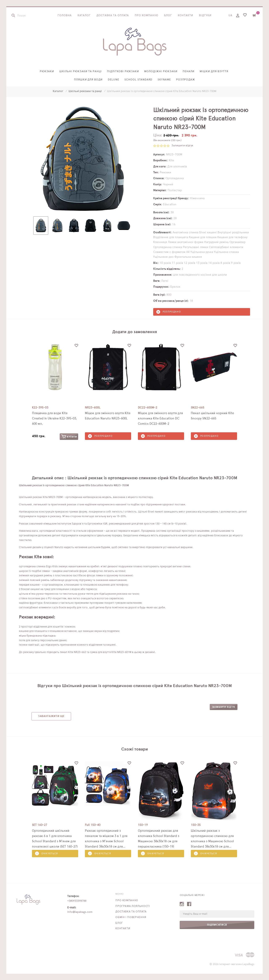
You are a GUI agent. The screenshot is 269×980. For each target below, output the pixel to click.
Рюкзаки (47, 71)
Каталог (84, 15)
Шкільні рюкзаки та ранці (80, 71)
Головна (65, 15)
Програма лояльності (133, 906)
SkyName (164, 80)
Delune (113, 80)
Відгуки (205, 15)
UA (230, 15)
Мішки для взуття (214, 71)
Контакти (185, 15)
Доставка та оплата (113, 15)
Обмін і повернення (131, 917)
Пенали (189, 71)
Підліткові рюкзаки (123, 71)
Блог (168, 15)
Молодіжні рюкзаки (161, 71)
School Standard (138, 80)
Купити (69, 437)
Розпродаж (186, 80)
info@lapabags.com (80, 912)
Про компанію (146, 15)
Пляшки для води (88, 80)
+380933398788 (77, 901)
